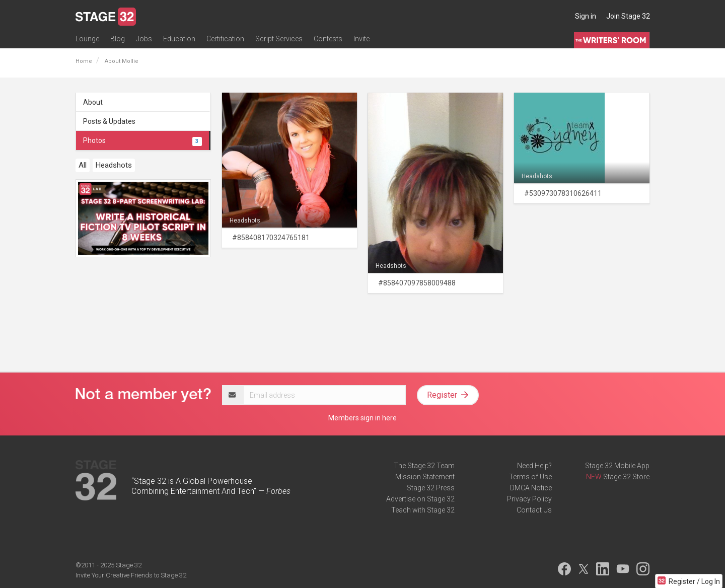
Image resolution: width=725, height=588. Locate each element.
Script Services (279, 39)
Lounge (87, 39)
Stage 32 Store (626, 477)
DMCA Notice (531, 488)
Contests (328, 39)
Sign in (586, 16)
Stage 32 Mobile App (617, 466)
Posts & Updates (109, 121)
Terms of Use (530, 477)
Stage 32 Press (431, 488)
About (93, 102)
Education (179, 39)
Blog (118, 39)
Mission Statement (425, 477)
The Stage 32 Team (424, 466)
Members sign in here (362, 418)
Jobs (144, 39)
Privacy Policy (529, 499)
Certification (225, 39)
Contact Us (534, 510)
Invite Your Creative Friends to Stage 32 (131, 575)
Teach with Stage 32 (423, 510)
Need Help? (534, 466)
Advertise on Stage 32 (420, 499)
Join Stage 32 (628, 16)
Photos (142, 140)
